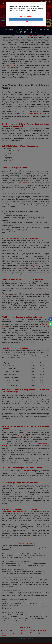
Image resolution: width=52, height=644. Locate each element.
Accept (26, 19)
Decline (26, 21)
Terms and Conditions (26, 17)
